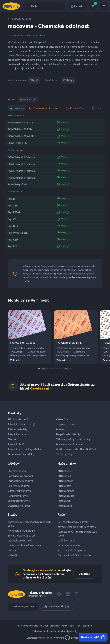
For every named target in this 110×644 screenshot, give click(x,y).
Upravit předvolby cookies (39, 638)
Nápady (12, 550)
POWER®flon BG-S (18, 143)
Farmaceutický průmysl (21, 481)
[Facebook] (59, 594)
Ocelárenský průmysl (19, 506)
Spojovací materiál (67, 424)
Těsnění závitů (16, 444)
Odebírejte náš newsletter (40, 570)
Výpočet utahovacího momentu (25, 545)
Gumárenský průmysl (20, 491)
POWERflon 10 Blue (23, 343)
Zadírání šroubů (66, 541)
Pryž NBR (13, 226)
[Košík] (93, 6)
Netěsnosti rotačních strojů (73, 522)
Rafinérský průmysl (18, 496)
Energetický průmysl (19, 501)
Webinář (12, 555)
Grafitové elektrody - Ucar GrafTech (76, 449)
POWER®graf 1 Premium (22, 157)
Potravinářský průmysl (20, 476)
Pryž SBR (13, 206)
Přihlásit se (78, 6)
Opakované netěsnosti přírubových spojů (77, 534)
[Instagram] (76, 594)
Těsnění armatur (17, 434)
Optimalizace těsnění (20, 541)
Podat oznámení (85, 626)
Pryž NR (12, 199)
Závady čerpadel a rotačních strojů (77, 527)
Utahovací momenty (69, 545)
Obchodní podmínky (68, 631)
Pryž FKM (13, 246)
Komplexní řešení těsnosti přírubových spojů (29, 524)
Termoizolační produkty (21, 454)
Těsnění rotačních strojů (22, 424)
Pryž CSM (13, 240)
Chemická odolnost (19, 19)
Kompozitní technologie (21, 531)
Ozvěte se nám (41, 388)
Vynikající (17, 108)
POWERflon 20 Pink (69, 343)
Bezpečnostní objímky (68, 434)
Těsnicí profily (64, 454)
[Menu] (104, 6)
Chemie (12, 439)
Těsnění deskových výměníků (24, 449)
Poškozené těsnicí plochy (72, 550)
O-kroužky (62, 419)
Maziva (60, 429)
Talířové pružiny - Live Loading (73, 439)
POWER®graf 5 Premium (22, 178)
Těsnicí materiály (17, 429)
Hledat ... (33, 6)
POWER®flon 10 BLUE (20, 123)
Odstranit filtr (28, 100)
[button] (39, 368)
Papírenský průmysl (19, 486)
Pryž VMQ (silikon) (18, 233)
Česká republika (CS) (56, 607)
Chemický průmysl (18, 471)
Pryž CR (12, 219)
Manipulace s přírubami (69, 444)
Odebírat (84, 574)
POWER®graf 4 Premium (22, 171)
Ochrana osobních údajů (44, 631)
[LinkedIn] (68, 594)
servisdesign (74, 638)
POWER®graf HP (17, 184)
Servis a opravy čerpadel (21, 536)
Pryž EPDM (14, 212)
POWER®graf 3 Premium (22, 164)
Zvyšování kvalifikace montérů (74, 555)
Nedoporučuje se (76, 108)
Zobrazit (17, 360)
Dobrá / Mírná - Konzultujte (44, 108)
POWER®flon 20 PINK (20, 129)
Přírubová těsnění (18, 419)
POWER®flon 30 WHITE (21, 136)
